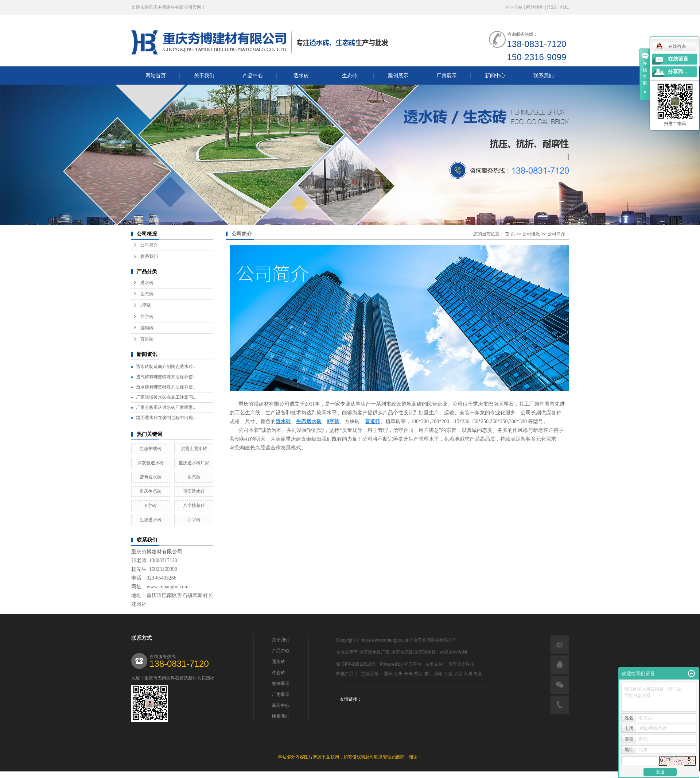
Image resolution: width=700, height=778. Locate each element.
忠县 (478, 674)
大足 (458, 674)
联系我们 (544, 76)
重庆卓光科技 (461, 664)
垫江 (428, 674)
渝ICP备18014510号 (356, 664)
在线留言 (678, 59)
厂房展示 (447, 76)
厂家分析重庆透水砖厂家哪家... (166, 407)
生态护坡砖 (151, 449)
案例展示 (398, 76)
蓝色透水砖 (151, 477)
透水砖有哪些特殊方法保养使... (166, 387)
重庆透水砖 (194, 491)
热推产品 (345, 674)
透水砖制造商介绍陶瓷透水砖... (166, 367)
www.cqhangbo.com (168, 587)
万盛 (448, 674)
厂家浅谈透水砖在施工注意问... (166, 397)
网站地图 (535, 7)
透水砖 (301, 76)
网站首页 (156, 76)
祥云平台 (413, 664)
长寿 (408, 674)
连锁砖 (147, 328)
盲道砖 (147, 339)
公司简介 (149, 245)
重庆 (388, 674)
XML (564, 7)
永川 (468, 674)
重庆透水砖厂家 (194, 463)
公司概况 (531, 234)
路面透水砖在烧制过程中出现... (166, 418)
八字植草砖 (194, 506)
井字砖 (147, 317)
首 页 (510, 234)
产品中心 (253, 76)
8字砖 (146, 305)
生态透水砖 (151, 520)
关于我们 (204, 76)
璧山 (418, 674)
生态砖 (350, 76)
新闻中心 (495, 76)
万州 (398, 674)
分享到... (678, 72)
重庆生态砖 (151, 491)
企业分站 (514, 7)
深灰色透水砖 (151, 463)
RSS (552, 7)
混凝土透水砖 (194, 449)
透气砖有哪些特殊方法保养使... (166, 377)
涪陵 (438, 674)
